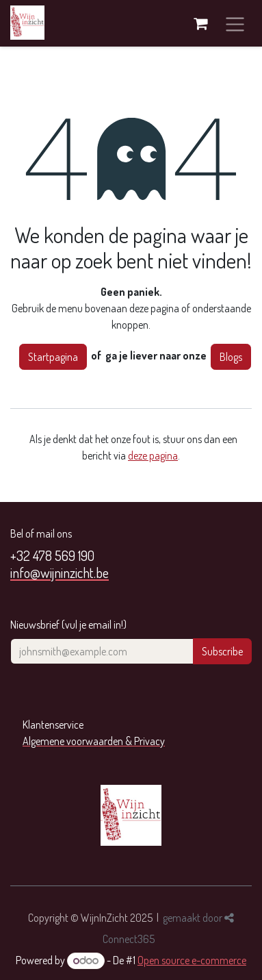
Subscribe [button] (222, 651)
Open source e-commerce (192, 960)
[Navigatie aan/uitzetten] (235, 23)
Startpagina (53, 357)
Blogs (231, 357)
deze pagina (153, 455)
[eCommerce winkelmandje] (200, 23)
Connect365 (129, 939)
